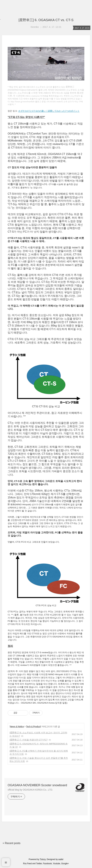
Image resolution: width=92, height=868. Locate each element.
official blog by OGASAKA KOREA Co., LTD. (30, 790)
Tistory (43, 859)
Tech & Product (33, 727)
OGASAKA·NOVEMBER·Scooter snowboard (37, 785)
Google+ (65, 864)
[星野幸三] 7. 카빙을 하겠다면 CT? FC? (28, 740)
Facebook (47, 864)
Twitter (39, 864)
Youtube (56, 864)
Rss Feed (27, 864)
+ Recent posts (11, 843)
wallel (61, 859)
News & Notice (17, 727)
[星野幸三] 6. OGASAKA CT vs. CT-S (46, 20)
